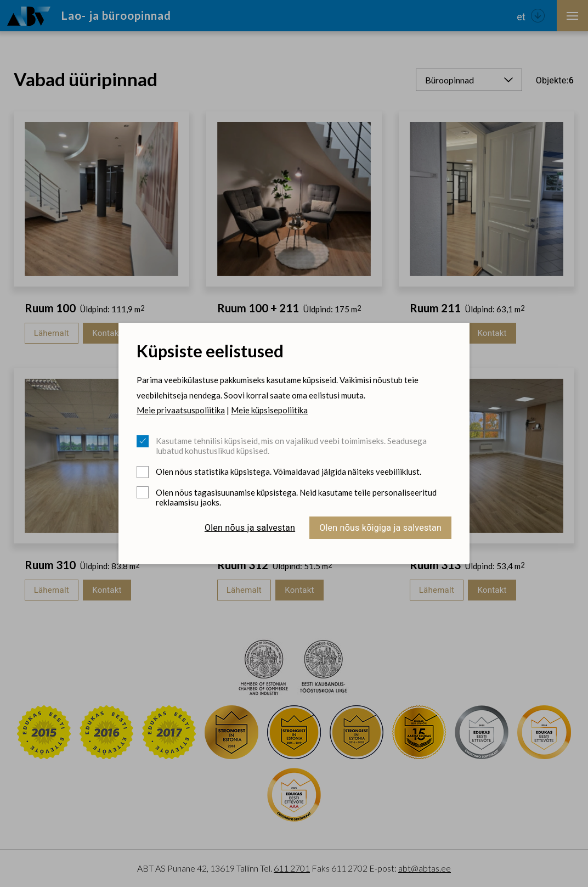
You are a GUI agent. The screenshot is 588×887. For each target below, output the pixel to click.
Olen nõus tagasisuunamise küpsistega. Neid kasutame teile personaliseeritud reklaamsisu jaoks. (296, 497)
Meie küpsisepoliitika (269, 410)
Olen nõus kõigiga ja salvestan (380, 528)
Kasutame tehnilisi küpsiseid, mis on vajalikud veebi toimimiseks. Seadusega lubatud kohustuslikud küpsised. (291, 446)
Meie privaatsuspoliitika (181, 410)
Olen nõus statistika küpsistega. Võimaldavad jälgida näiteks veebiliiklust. (289, 471)
